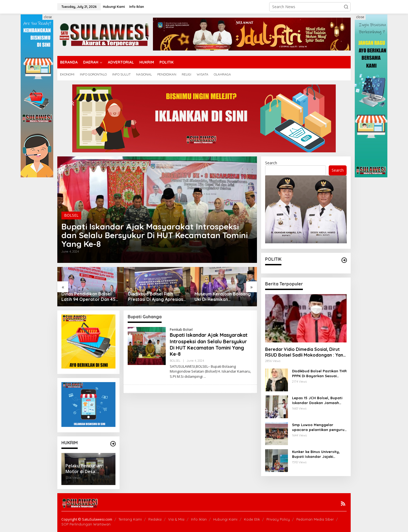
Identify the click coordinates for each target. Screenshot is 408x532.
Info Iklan (199, 519)
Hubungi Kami (225, 519)
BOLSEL (71, 215)
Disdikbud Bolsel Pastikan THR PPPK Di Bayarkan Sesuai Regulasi (319, 374)
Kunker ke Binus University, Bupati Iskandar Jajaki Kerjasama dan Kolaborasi (316, 454)
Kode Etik (252, 519)
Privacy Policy (278, 519)
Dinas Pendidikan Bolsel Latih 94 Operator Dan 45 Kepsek (88, 297)
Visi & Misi (176, 519)
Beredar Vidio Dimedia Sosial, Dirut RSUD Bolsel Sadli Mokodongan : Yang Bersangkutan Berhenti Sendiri (306, 352)
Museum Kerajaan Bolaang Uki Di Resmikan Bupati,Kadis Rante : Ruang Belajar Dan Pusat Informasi (223, 297)
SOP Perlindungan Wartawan (86, 524)
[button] (346, 7)
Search (271, 163)
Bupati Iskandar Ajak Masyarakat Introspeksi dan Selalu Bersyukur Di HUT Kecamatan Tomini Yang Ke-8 (155, 235)
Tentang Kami (130, 519)
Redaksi (155, 519)
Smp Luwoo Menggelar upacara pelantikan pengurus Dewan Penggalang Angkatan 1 (319, 427)
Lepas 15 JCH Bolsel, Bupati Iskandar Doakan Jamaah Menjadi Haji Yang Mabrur (317, 400)
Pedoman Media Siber (315, 519)
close (48, 17)
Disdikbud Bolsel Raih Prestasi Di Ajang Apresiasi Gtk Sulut (156, 297)
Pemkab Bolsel (181, 330)
